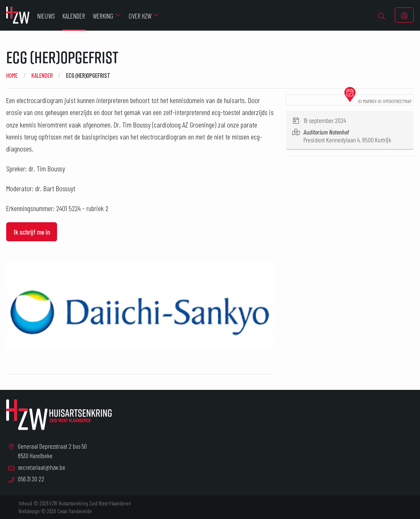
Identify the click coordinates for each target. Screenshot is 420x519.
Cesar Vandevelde (75, 511)
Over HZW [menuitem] (140, 16)
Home (12, 75)
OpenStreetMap (397, 101)
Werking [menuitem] (103, 16)
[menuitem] (382, 15)
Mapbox (370, 101)
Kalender (42, 75)
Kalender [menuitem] (74, 16)
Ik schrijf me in (32, 232)
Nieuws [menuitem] (46, 16)
